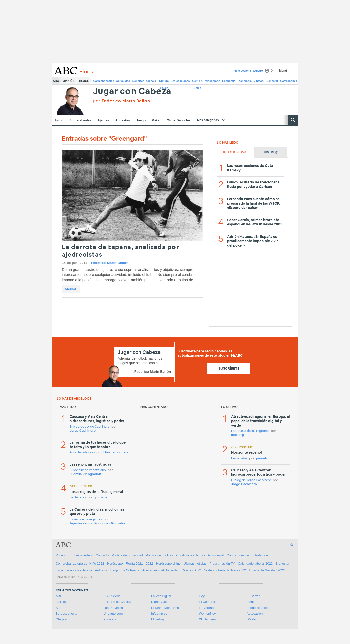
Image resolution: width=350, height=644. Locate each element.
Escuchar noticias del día (74, 570)
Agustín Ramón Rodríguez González (98, 524)
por (121, 101)
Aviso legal (216, 555)
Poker (156, 120)
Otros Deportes (179, 120)
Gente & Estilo (197, 82)
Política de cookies (159, 555)
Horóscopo (115, 564)
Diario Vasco (160, 602)
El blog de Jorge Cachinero (90, 427)
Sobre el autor (80, 120)
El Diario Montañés (165, 608)
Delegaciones (181, 81)
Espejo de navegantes (86, 520)
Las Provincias (114, 608)
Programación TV (222, 564)
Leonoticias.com (258, 608)
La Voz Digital (161, 596)
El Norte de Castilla (117, 602)
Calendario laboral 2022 (255, 564)
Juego (141, 120)
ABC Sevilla (112, 596)
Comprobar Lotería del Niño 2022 (80, 564)
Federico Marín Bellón (110, 263)
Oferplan (62, 619)
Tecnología (245, 81)
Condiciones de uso (190, 555)
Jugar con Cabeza (132, 91)
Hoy (202, 596)
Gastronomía (289, 81)
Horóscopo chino (168, 564)
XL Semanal (208, 619)
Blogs (84, 81)
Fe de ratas (78, 497)
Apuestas (123, 120)
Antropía (101, 570)
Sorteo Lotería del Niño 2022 (225, 570)
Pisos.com (111, 619)
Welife (251, 619)
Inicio (59, 120)
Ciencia (151, 81)
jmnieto (101, 497)
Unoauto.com (113, 613)
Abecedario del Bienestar (160, 570)
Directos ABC (191, 570)
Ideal (250, 602)
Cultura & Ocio (164, 82)
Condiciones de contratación (247, 555)
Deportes (138, 81)
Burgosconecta (67, 613)
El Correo (254, 596)
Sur (58, 608)
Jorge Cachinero (83, 431)
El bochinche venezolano (88, 470)
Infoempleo (159, 613)
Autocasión (255, 613)
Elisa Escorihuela (116, 453)
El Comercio (208, 602)
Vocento (61, 555)
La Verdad (206, 608)
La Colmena (130, 570)
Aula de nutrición (82, 453)
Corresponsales (103, 81)
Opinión (69, 81)
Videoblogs (213, 81)
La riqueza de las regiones (250, 431)
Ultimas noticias (195, 564)
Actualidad (123, 81)
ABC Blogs (271, 152)
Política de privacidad (127, 555)
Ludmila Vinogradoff (85, 474)
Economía (229, 81)
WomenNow (208, 613)
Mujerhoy (158, 619)
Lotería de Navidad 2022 (267, 570)
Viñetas (259, 81)
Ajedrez (103, 120)
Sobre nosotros (81, 555)
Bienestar (272, 81)
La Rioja (62, 602)
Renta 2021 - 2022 (140, 564)
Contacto (102, 555)
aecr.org (237, 435)
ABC (56, 81)
